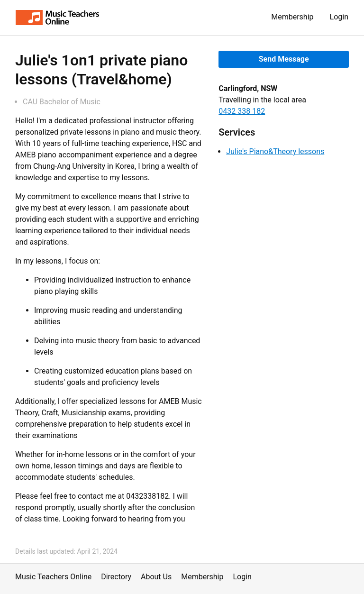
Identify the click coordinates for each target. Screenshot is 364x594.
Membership (292, 17)
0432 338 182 (242, 111)
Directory (116, 577)
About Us (156, 577)
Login (339, 17)
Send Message (284, 59)
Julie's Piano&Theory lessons (275, 151)
